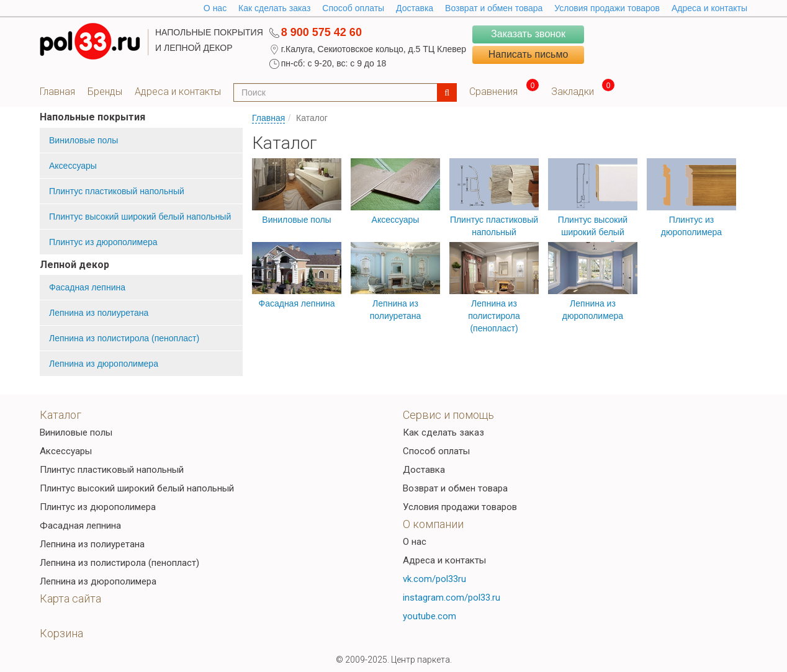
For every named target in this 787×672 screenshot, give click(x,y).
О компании (433, 524)
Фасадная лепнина (87, 287)
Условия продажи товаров (607, 8)
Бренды (105, 92)
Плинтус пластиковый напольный (117, 191)
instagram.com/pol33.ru (452, 598)
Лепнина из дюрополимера (104, 364)
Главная (57, 92)
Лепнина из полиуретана (99, 313)
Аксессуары (73, 166)
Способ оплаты (353, 8)
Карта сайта (70, 598)
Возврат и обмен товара (494, 8)
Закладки (573, 92)
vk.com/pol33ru (434, 579)
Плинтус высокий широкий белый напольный (140, 217)
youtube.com (429, 616)
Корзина (61, 633)
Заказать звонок (528, 34)
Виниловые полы (83, 140)
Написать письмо (528, 54)
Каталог (61, 415)
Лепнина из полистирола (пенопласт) (124, 338)
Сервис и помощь (448, 415)
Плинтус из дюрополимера (103, 242)
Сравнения (493, 92)
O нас (215, 8)
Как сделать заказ (274, 8)
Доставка (415, 8)
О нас (415, 542)
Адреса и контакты (709, 8)
